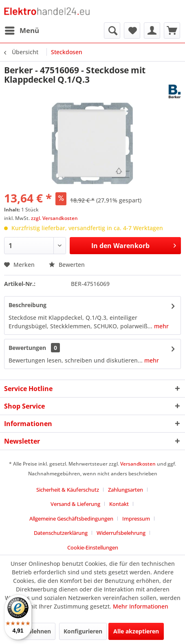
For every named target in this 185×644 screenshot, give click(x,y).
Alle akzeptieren (136, 631)
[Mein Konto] (152, 31)
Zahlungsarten (126, 490)
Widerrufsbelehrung (121, 533)
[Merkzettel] (132, 31)
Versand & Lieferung (75, 504)
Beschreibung (28, 305)
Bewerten (67, 265)
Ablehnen (37, 631)
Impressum (136, 519)
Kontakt (119, 504)
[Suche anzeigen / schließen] (112, 31)
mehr (161, 326)
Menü (22, 30)
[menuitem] (22, 31)
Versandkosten (138, 464)
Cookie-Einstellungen (93, 547)
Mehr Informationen (141, 606)
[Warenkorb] (172, 31)
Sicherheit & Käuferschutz (68, 490)
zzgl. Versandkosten (54, 218)
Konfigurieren (83, 631)
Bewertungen (27, 348)
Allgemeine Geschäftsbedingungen (71, 519)
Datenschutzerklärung (61, 533)
